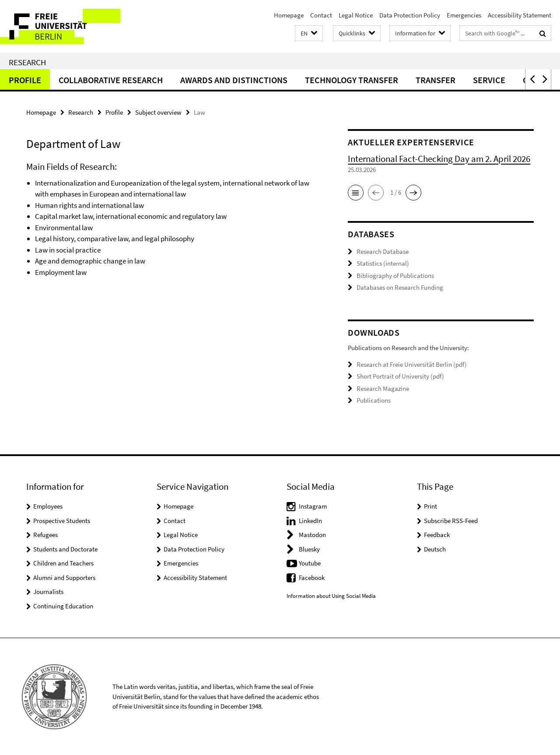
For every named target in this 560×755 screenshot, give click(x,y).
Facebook (312, 577)
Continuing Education (63, 606)
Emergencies (464, 15)
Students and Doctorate (65, 549)
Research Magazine (383, 388)
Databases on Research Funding (400, 287)
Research (27, 62)
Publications (374, 400)
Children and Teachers (63, 563)
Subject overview (158, 112)
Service (489, 80)
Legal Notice (356, 15)
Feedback (437, 535)
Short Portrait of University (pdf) (400, 376)
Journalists (48, 592)
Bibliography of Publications (395, 276)
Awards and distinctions (234, 80)
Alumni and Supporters (64, 577)
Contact (321, 15)
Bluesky (309, 549)
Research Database (383, 251)
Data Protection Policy (410, 15)
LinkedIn (310, 520)
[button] (309, 33)
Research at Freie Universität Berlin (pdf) (412, 364)
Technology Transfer (352, 80)
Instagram (313, 506)
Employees (48, 506)
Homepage (289, 15)
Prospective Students (62, 520)
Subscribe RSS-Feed (451, 520)
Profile (25, 80)
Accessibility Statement (520, 15)
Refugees (45, 535)
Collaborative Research (111, 80)
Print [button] (430, 506)
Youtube (310, 563)
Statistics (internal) (383, 263)
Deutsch (435, 549)
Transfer (436, 80)
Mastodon (312, 535)
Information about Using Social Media (331, 596)
